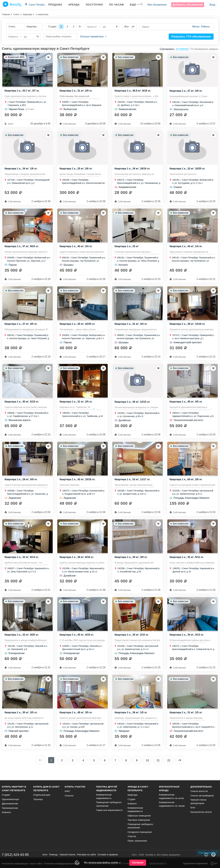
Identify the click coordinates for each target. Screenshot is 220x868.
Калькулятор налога (201, 812)
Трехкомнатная (10, 808)
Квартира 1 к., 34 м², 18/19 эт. (133, 171)
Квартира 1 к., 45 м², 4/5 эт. (186, 407)
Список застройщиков (202, 796)
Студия (131, 799)
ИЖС (67, 791)
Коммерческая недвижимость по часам (172, 804)
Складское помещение (140, 832)
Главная (6, 14)
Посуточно (92, 5)
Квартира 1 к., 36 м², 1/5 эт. (131, 723)
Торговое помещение (139, 820)
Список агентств (199, 791)
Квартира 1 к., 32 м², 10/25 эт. (188, 171)
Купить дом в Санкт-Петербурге (47, 788)
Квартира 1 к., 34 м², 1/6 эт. (21, 171)
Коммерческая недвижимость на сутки (171, 796)
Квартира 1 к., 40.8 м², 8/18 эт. (133, 92)
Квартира (28, 14)
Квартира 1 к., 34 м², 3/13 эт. (187, 644)
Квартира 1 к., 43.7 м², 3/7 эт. (23, 92)
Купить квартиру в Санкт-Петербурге (14, 788)
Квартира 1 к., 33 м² (127, 250)
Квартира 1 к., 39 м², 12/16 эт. (188, 329)
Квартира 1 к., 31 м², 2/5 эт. (76, 407)
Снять (16, 14)
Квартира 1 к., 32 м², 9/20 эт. (22, 644)
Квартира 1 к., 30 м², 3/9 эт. (131, 565)
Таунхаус (38, 799)
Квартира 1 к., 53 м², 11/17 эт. (133, 486)
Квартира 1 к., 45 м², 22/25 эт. (78, 329)
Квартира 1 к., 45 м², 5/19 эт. (22, 407)
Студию (6, 795)
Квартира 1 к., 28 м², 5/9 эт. (21, 486)
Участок (132, 836)
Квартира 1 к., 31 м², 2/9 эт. (76, 92)
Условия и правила (108, 854)
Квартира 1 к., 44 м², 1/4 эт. (186, 250)
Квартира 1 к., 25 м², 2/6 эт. (76, 171)
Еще (132, 5)
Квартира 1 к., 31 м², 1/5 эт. (186, 723)
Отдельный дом (42, 795)
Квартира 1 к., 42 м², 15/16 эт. (78, 486)
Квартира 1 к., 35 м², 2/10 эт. (132, 644)
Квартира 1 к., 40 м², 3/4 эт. (76, 250)
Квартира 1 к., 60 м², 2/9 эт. (186, 486)
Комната (6, 812)
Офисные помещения (139, 816)
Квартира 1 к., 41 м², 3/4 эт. (131, 329)
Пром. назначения (137, 841)
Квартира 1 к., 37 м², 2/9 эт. (186, 92)
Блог (193, 807)
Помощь (53, 854)
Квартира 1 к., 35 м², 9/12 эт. (187, 565)
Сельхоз (69, 796)
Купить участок (75, 787)
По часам (114, 5)
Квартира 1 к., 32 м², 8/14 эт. (22, 565)
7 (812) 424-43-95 (15, 855)
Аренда (71, 5)
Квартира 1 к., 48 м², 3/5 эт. (76, 723)
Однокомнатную (10, 799)
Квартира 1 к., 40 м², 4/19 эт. (77, 644)
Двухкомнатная (10, 803)
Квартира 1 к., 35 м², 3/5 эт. (21, 723)
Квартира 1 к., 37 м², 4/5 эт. (21, 329)
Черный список (67, 854)
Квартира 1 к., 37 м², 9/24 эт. (22, 250)
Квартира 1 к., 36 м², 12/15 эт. (133, 408)
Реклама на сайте (86, 854)
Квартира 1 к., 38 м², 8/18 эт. (77, 565)
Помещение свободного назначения (109, 804)
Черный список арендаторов (198, 801)
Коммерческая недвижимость (104, 796)
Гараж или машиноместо (109, 810)
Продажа (52, 5)
